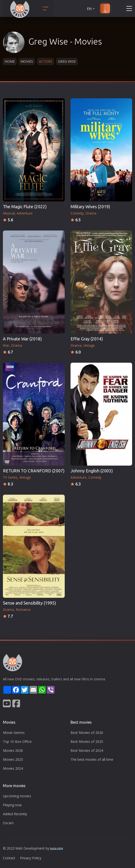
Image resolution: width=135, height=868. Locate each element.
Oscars (8, 823)
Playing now (12, 805)
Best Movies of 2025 (87, 741)
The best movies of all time (92, 759)
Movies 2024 (13, 768)
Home (10, 61)
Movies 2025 (13, 759)
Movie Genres (14, 733)
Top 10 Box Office (17, 741)
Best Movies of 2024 (87, 750)
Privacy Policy (31, 858)
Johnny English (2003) (92, 471)
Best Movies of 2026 (87, 733)
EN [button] (91, 9)
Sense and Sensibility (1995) (29, 603)
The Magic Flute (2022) (25, 207)
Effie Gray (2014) (87, 339)
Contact (9, 858)
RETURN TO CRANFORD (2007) (34, 471)
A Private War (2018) (22, 339)
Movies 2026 (13, 750)
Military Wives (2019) (90, 207)
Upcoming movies (17, 796)
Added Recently (15, 814)
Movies (27, 61)
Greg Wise (67, 61)
